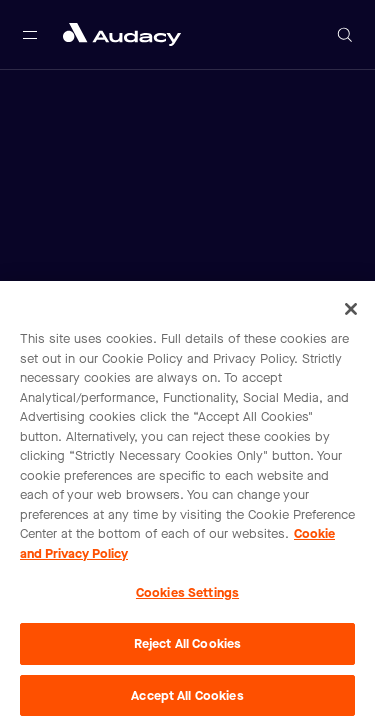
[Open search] (345, 35)
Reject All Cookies (187, 647)
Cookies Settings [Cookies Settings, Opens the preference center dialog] (187, 597)
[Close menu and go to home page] (122, 34)
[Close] (351, 313)
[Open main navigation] (30, 35)
